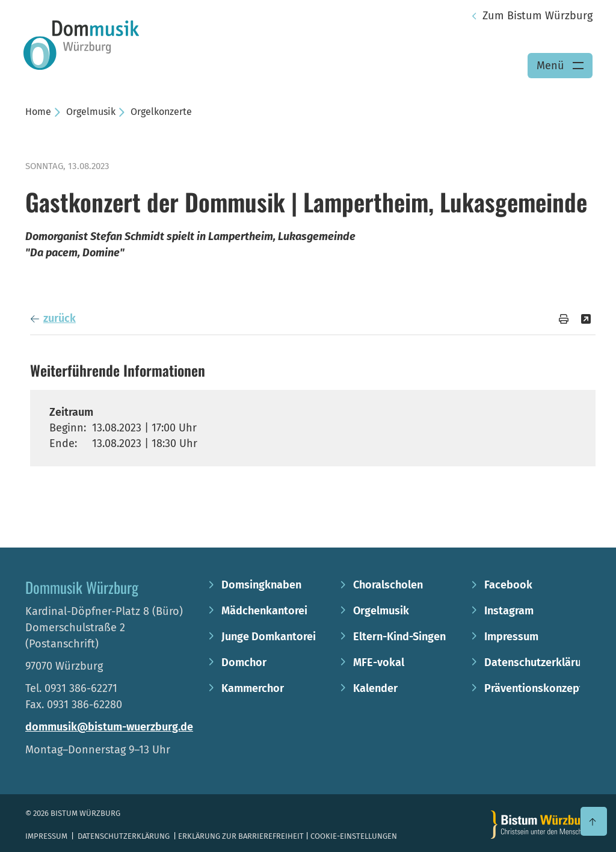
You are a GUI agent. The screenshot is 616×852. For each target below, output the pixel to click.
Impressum (47, 836)
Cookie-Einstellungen (354, 836)
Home (38, 112)
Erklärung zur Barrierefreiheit (241, 836)
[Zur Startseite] (541, 825)
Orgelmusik (91, 112)
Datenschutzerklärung (124, 836)
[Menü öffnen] (560, 66)
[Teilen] (586, 319)
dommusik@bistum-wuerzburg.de (109, 727)
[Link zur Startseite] (81, 45)
